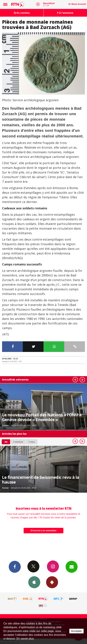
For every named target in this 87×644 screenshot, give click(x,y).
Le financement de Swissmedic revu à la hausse (41, 480)
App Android (52, 582)
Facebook (15, 567)
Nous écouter (79, 4)
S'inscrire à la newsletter (43, 530)
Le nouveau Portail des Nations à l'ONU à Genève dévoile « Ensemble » (42, 417)
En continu (22, 13)
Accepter (76, 631)
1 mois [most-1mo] (32, 442)
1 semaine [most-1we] (18, 442)
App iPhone (34, 582)
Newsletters (72, 567)
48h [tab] (6, 442)
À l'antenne (65, 13)
